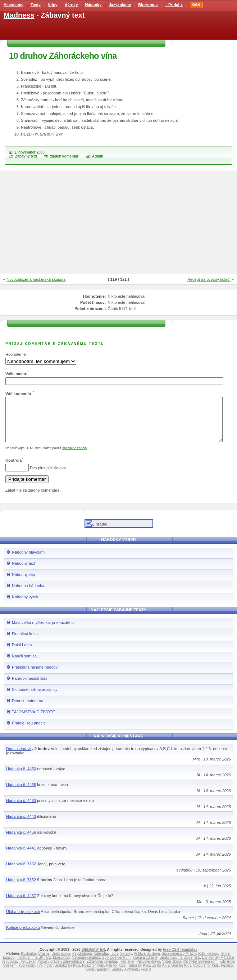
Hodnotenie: (16, 354)
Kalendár (101, 962)
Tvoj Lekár (27, 970)
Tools (114, 962)
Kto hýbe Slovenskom (200, 970)
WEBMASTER (93, 958)
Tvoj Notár (27, 974)
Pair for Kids (115, 974)
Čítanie (44, 962)
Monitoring (61, 966)
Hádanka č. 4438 (21, 793)
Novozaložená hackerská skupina (36, 279)
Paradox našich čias (29, 687)
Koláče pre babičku (23, 936)
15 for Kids (161, 974)
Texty (36, 5)
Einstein (103, 978)
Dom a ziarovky (20, 757)
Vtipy (53, 5)
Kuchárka (28, 962)
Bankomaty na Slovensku (180, 966)
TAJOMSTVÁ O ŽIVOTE (33, 720)
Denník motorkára (28, 709)
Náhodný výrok (25, 606)
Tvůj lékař (127, 970)
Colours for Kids (206, 974)
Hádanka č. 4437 (21, 904)
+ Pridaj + (174, 5)
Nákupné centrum (86, 966)
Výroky (71, 5)
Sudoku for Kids (67, 974)
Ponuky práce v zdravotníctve (61, 970)
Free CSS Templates (180, 958)
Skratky (126, 962)
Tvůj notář (45, 974)
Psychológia (82, 962)
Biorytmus (148, 5)
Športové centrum (116, 966)
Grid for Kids (181, 974)
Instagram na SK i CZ (34, 966)
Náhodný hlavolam (28, 561)
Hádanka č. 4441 (21, 857)
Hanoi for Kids (139, 974)
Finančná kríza (25, 642)
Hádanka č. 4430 (21, 777)
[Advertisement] (119, 223)
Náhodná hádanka (28, 594)
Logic (91, 978)
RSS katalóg (208, 962)
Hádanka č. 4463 (21, 809)
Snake (117, 978)
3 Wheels (131, 978)
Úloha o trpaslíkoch (23, 920)
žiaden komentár (64, 156)
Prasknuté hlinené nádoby (35, 676)
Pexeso (227, 974)
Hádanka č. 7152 (21, 873)
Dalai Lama (22, 653)
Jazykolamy (120, 5)
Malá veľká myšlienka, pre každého (43, 631)
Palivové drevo (149, 970)
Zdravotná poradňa (102, 970)
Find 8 (146, 978)
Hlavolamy (13, 5)
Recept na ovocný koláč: (209, 279)
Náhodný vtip (23, 583)
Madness (19, 15)
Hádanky (94, 5)
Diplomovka (61, 962)
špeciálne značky (75, 457)
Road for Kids (93, 974)
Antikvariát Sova (147, 962)
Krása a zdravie (145, 966)
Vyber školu (172, 970)
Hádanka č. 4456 (21, 841)
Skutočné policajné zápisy (35, 698)
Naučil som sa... (26, 665)
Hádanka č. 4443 (21, 825)
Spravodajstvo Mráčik (179, 962)
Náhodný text (24, 572)
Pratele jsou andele (29, 732)
